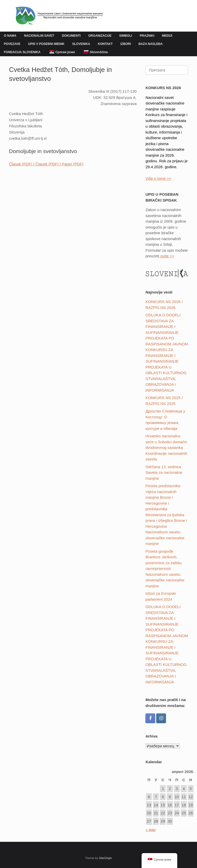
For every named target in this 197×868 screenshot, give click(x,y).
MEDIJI (167, 36)
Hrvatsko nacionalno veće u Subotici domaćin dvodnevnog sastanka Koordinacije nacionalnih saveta (166, 447)
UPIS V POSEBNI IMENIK (46, 44)
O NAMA (10, 36)
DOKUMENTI (71, 36)
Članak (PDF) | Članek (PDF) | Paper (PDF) (46, 164)
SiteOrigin (106, 858)
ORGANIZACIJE (100, 36)
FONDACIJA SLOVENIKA (22, 52)
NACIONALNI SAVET (39, 36)
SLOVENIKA (81, 44)
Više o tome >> (158, 178)
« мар (151, 830)
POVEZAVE (12, 44)
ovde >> (167, 256)
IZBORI (126, 44)
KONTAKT (105, 44)
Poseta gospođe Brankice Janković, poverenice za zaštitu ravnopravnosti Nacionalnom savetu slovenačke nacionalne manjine (165, 569)
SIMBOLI (126, 36)
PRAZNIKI (147, 36)
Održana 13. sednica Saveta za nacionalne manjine (164, 473)
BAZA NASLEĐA (151, 44)
